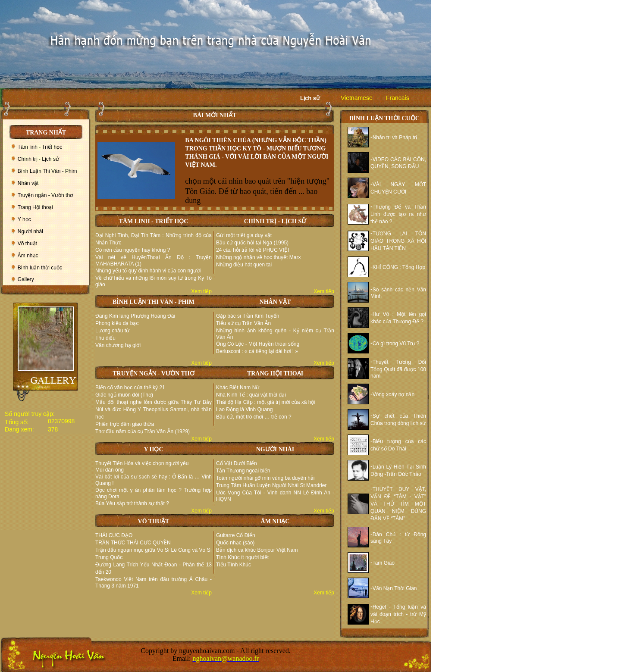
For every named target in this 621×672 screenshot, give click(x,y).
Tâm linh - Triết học (40, 147)
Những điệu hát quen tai (244, 265)
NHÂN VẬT (275, 302)
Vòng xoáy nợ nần (394, 394)
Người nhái (30, 231)
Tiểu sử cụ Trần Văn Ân (243, 323)
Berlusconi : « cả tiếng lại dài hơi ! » (257, 351)
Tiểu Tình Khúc (234, 565)
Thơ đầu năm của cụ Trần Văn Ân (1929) (143, 431)
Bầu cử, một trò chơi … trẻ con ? (254, 417)
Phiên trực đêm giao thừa (125, 424)
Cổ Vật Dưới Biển (237, 463)
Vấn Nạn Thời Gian (395, 588)
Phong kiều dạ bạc (117, 323)
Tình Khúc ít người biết (242, 557)
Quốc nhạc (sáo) (235, 543)
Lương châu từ (112, 331)
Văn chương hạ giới (118, 345)
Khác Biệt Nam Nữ (238, 388)
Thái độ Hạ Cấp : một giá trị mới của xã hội (266, 402)
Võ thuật (27, 244)
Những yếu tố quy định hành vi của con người (148, 271)
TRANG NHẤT (46, 133)
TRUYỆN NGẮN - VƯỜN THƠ (154, 374)
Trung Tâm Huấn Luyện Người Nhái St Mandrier (271, 485)
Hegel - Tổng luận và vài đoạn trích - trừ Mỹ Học (398, 614)
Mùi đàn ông (110, 470)
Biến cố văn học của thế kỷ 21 (130, 388)
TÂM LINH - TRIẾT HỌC (154, 221)
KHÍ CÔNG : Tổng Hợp (399, 267)
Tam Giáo (384, 563)
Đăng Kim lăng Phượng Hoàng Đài (135, 316)
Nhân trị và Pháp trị (395, 138)
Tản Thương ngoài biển (243, 471)
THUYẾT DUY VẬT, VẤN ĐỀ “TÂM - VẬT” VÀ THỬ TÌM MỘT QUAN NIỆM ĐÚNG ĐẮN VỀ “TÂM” (398, 504)
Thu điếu (105, 338)
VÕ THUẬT (154, 521)
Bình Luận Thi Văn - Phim (47, 171)
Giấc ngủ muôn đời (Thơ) (124, 395)
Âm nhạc (28, 256)
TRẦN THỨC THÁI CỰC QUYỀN (133, 543)
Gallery (26, 279)
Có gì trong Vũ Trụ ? (396, 344)
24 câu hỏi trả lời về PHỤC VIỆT (253, 250)
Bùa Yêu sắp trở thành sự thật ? (132, 503)
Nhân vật (28, 183)
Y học (24, 219)
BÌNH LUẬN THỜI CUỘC (384, 118)
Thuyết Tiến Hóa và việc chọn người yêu (142, 463)
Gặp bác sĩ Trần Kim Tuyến (248, 316)
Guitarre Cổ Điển (236, 535)
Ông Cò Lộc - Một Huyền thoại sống (258, 344)
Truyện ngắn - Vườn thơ (45, 195)
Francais (398, 98)
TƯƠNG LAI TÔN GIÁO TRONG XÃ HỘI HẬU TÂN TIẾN (398, 241)
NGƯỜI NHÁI (275, 449)
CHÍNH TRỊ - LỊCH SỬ (275, 221)
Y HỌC (153, 449)
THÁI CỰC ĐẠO (114, 535)
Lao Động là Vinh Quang (245, 409)
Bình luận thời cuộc (40, 268)
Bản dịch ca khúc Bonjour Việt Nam (257, 550)
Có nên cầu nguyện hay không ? (133, 250)
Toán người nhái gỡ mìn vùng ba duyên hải (265, 478)
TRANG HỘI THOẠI (275, 374)
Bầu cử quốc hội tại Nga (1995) (252, 243)
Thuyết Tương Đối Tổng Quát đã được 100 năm (398, 369)
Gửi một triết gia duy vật (244, 235)
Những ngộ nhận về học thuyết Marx (258, 257)
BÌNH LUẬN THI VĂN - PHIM (154, 302)
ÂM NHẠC (275, 521)
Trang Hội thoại (35, 207)
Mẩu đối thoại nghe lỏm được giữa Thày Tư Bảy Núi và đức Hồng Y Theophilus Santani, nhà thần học (154, 409)
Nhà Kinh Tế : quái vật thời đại (251, 395)
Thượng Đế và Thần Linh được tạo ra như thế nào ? (398, 214)
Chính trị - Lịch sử (38, 159)
